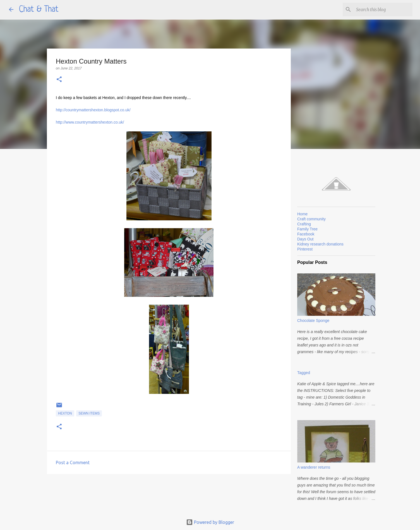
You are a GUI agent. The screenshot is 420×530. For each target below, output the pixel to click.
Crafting (304, 224)
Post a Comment (73, 462)
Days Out (305, 239)
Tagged (304, 373)
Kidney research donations (320, 244)
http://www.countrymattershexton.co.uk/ (90, 122)
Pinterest (305, 249)
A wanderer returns (314, 467)
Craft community (311, 219)
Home (302, 214)
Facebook (306, 234)
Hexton (65, 413)
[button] (59, 80)
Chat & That (39, 9)
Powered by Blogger (210, 522)
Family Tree (307, 229)
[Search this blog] (383, 9)
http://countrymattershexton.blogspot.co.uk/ (93, 110)
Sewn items (89, 413)
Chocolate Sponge (313, 321)
